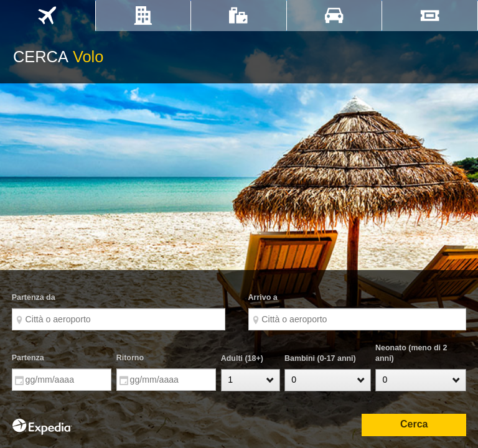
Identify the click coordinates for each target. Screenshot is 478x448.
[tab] (48, 16)
